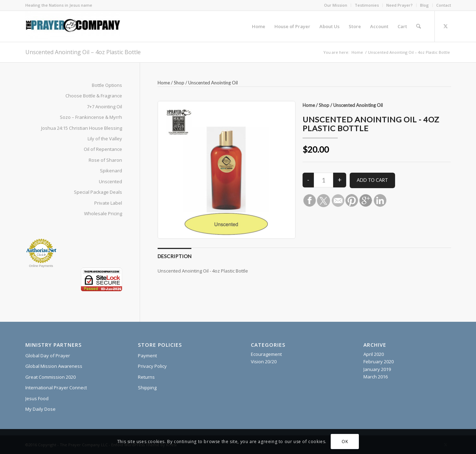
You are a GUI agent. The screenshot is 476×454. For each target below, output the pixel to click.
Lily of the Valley (105, 139)
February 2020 (379, 362)
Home (164, 83)
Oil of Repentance (103, 149)
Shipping (147, 388)
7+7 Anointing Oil (104, 107)
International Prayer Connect (56, 388)
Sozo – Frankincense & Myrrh (91, 117)
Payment (147, 356)
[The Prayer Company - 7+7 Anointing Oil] (73, 26)
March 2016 (376, 377)
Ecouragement (266, 354)
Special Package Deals (98, 192)
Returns (146, 377)
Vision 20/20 (264, 362)
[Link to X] (446, 26)
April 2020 (374, 354)
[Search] (418, 26)
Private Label (108, 203)
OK (345, 442)
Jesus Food (37, 398)
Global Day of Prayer (48, 356)
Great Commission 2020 (50, 377)
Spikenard (111, 171)
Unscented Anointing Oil (213, 83)
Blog (424, 5)
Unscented (110, 181)
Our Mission (336, 5)
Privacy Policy (152, 366)
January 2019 (377, 369)
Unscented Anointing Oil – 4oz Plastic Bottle (83, 52)
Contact (444, 5)
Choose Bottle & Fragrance (94, 96)
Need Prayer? (399, 5)
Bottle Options (107, 85)
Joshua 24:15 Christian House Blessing (82, 128)
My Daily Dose (40, 409)
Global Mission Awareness (54, 366)
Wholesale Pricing (103, 213)
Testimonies (367, 5)
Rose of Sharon (105, 160)
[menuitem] (336, 5)
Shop (179, 83)
